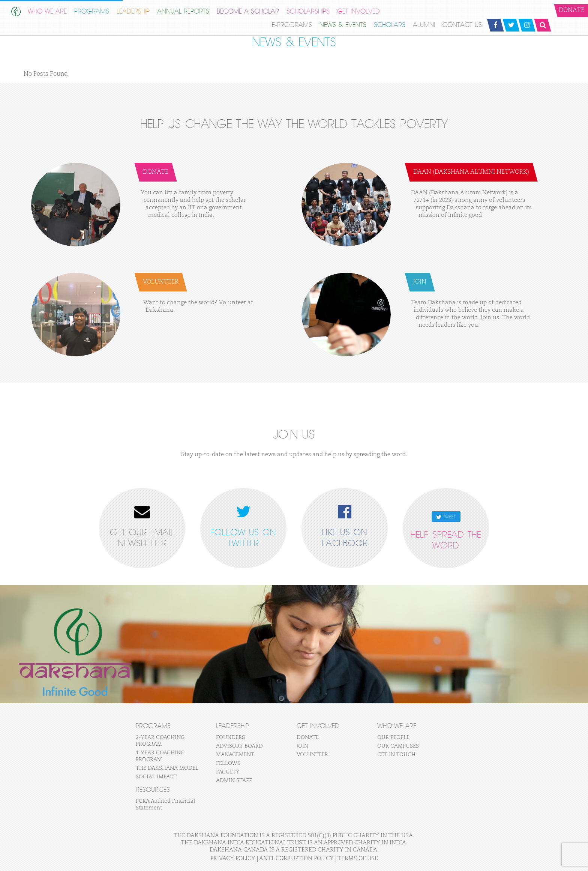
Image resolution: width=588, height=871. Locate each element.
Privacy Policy (233, 858)
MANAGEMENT (235, 755)
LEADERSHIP (133, 11)
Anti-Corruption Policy (296, 858)
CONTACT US (462, 25)
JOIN (302, 746)
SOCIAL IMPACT (156, 777)
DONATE (308, 737)
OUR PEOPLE (393, 737)
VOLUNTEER (312, 755)
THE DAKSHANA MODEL (167, 768)
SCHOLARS (390, 25)
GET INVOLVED (358, 11)
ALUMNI (424, 25)
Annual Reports (183, 11)
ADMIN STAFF (234, 781)
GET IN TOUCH (396, 755)
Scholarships (308, 11)
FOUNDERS (230, 737)
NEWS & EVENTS (343, 25)
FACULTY (228, 772)
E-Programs (292, 25)
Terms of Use (358, 858)
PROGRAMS (92, 11)
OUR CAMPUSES (398, 746)
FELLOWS (228, 763)
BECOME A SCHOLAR (248, 11)
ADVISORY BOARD (239, 746)
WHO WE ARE (47, 11)
